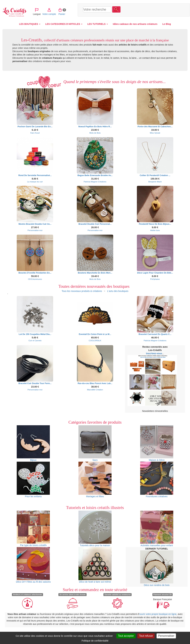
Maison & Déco (157, 443)
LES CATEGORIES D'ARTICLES (64, 24)
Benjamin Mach (155, 182)
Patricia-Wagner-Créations (95, 182)
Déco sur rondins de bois (157, 568)
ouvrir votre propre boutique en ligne (158, 614)
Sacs (95, 443)
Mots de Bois (95, 133)
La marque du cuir (35, 182)
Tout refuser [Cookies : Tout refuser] (146, 636)
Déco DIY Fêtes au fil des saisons (33, 565)
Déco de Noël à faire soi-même (95, 565)
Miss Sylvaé (155, 133)
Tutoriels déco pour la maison (95, 529)
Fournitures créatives (157, 480)
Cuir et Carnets (35, 340)
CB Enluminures (35, 279)
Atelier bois (155, 230)
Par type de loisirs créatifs (33, 529)
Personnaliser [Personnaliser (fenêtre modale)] (166, 636)
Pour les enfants (33, 480)
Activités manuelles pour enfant (157, 529)
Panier (159, 10)
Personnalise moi (35, 230)
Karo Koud (35, 133)
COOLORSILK (95, 340)
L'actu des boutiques (118, 291)
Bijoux (33, 443)
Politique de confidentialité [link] (95, 641)
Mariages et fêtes (95, 480)
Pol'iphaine (155, 279)
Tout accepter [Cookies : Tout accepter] (126, 636)
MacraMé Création (95, 390)
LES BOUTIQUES (30, 24)
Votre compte (146, 10)
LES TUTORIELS (98, 24)
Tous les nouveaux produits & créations (82, 291)
